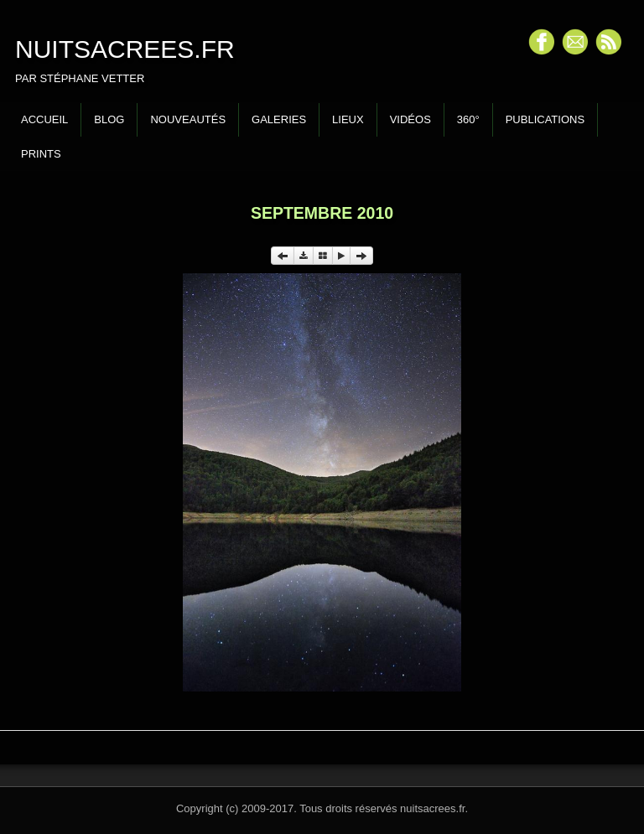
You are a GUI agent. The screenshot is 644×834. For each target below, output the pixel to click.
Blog (109, 119)
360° (468, 119)
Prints (41, 154)
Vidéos (410, 119)
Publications (545, 119)
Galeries (279, 119)
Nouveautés (188, 119)
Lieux (348, 119)
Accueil (44, 119)
